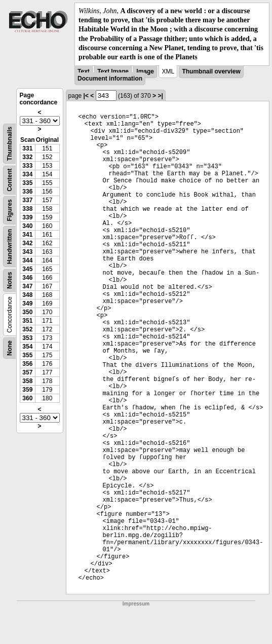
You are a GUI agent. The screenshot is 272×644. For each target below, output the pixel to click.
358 (27, 381)
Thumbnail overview (211, 71)
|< (86, 96)
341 (27, 235)
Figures (10, 210)
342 (27, 243)
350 (27, 312)
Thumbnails (10, 144)
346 (27, 278)
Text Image (113, 71)
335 (27, 183)
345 (27, 269)
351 (27, 321)
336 (27, 192)
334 (27, 174)
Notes (10, 280)
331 (27, 148)
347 (27, 286)
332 (27, 157)
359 (27, 390)
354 (27, 347)
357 (27, 372)
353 (27, 338)
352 (27, 329)
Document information (110, 79)
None (10, 348)
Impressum (136, 604)
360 (27, 398)
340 (27, 226)
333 (27, 166)
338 (27, 209)
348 (27, 295)
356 (27, 364)
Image (145, 71)
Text (84, 71)
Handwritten (10, 247)
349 (27, 304)
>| (160, 96)
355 (27, 355)
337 (27, 200)
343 (27, 252)
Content (10, 180)
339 (27, 217)
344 (27, 260)
